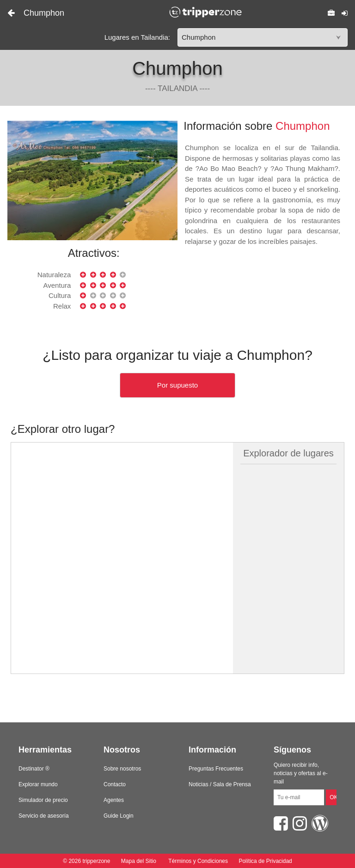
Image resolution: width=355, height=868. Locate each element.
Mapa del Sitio (138, 861)
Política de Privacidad (265, 861)
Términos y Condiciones (198, 861)
